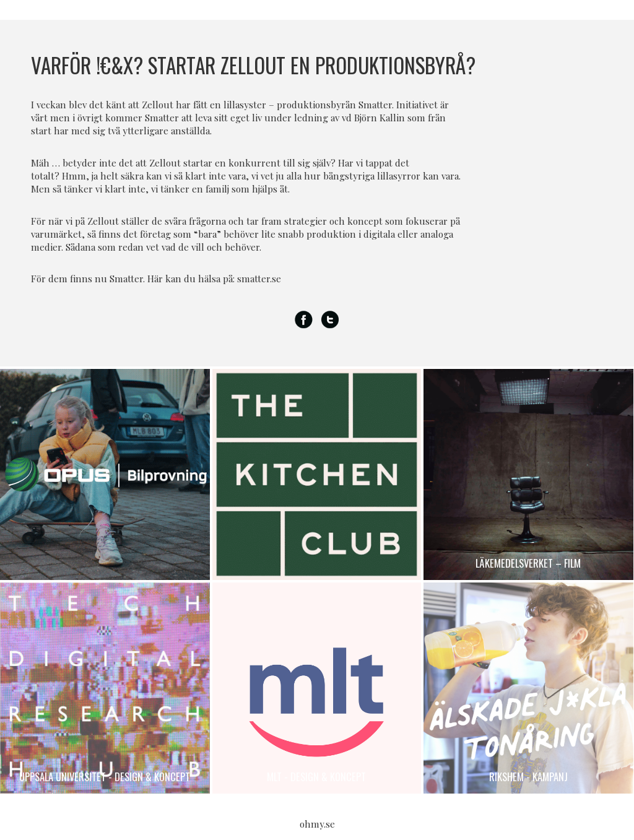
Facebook (304, 320)
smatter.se (259, 279)
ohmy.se (317, 824)
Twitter (330, 320)
